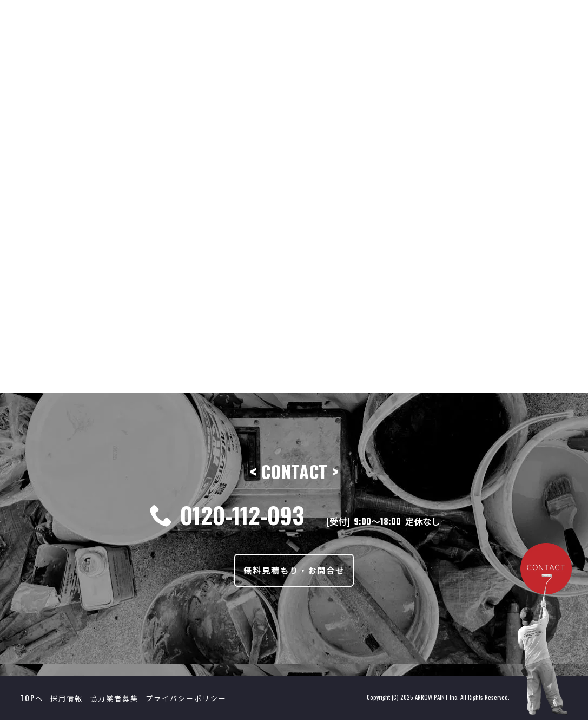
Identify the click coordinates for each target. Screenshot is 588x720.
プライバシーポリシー (186, 698)
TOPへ (32, 698)
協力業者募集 (114, 698)
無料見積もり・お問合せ (294, 570)
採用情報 (67, 698)
